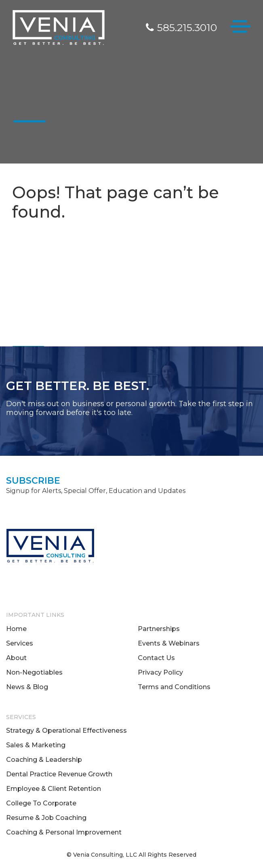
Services (20, 643)
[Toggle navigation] (240, 28)
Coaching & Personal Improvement (64, 832)
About (16, 658)
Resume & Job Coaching (46, 818)
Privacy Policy (160, 672)
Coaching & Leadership (44, 760)
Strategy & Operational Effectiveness (66, 731)
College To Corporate (41, 803)
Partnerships (159, 629)
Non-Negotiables (34, 672)
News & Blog (27, 687)
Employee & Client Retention (54, 789)
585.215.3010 (181, 27)
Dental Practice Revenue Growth (59, 774)
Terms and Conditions (174, 687)
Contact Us (156, 658)
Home (16, 629)
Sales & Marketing (36, 745)
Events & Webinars (169, 643)
